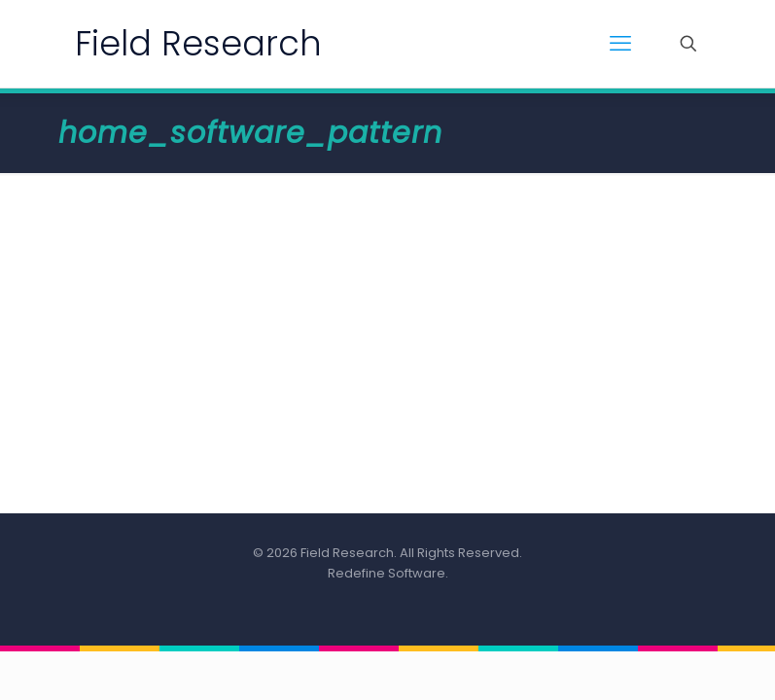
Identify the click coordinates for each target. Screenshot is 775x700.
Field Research (198, 43)
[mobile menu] (620, 44)
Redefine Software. (388, 573)
